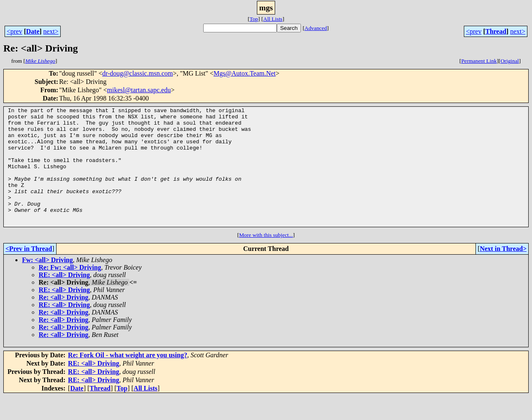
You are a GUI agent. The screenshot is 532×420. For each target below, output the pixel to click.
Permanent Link (479, 61)
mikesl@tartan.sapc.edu (139, 90)
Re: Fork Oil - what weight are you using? (128, 379)
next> (51, 31)
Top (254, 19)
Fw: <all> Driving (47, 284)
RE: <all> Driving (64, 298)
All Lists (273, 19)
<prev (14, 31)
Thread (496, 31)
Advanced (316, 28)
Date (33, 31)
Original (510, 61)
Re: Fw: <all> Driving (70, 291)
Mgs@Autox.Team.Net (245, 73)
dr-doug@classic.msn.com (138, 73)
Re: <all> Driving (64, 321)
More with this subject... (266, 259)
